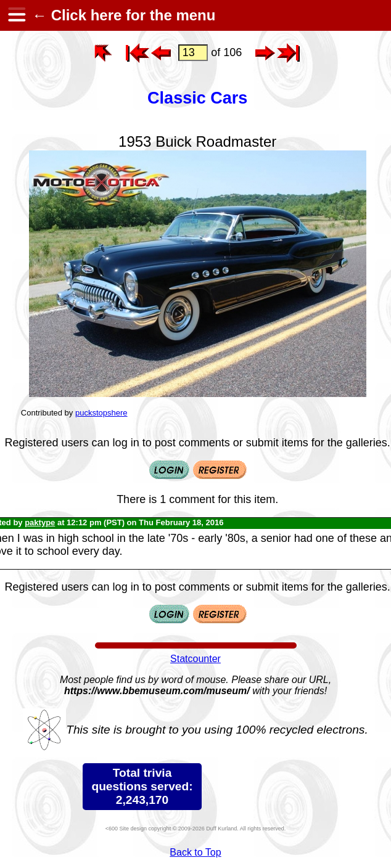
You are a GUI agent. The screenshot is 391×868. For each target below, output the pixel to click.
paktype (40, 522)
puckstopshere (101, 413)
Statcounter (196, 659)
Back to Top (195, 852)
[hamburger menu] (16, 15)
